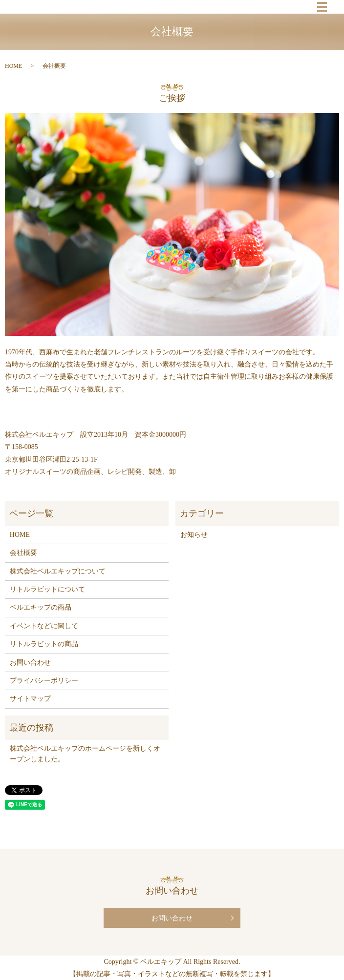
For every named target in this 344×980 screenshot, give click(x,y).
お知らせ (194, 535)
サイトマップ (30, 699)
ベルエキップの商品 (41, 607)
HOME (13, 66)
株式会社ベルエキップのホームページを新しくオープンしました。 (85, 754)
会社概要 (23, 553)
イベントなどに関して (44, 626)
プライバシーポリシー (44, 681)
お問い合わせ (30, 663)
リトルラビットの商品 (44, 644)
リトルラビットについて (47, 589)
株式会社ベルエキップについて (58, 571)
